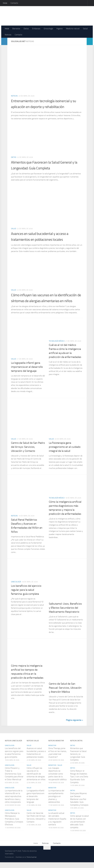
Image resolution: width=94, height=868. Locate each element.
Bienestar (16, 29)
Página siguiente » (74, 726)
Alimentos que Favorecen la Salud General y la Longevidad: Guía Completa (78, 760)
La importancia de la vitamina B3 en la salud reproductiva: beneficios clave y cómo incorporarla (14, 802)
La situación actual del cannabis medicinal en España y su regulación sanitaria (57, 825)
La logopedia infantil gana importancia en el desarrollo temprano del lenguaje (27, 373)
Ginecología (48, 29)
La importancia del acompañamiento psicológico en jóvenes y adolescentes (56, 802)
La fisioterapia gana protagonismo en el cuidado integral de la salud (65, 453)
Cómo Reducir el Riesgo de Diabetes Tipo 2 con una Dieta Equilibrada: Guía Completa (79, 782)
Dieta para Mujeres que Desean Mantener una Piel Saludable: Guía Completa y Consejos (79, 805)
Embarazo (36, 29)
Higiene (59, 29)
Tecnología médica (57, 347)
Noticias (8, 35)
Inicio (5, 3)
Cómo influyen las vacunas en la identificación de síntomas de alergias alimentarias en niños (42, 301)
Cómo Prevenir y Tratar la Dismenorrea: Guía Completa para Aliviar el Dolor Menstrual (14, 780)
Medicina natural (73, 29)
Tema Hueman (32, 863)
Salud (85, 29)
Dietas (26, 29)
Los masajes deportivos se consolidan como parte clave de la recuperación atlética (57, 780)
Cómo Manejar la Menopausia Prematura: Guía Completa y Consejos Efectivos (14, 825)
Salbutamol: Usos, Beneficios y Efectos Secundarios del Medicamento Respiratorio (65, 613)
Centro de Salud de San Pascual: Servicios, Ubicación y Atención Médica (65, 693)
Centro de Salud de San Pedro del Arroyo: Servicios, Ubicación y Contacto (28, 453)
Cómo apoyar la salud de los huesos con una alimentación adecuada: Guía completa (79, 828)
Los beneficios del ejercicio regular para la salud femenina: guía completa (26, 596)
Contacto (14, 3)
